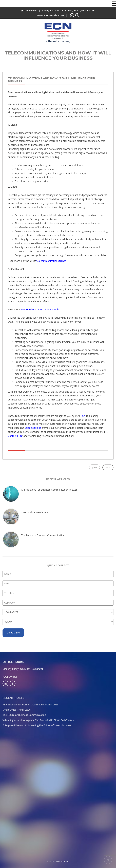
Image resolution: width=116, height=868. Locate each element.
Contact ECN (15, 436)
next (108, 467)
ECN (84, 416)
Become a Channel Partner (50, 15)
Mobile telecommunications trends (40, 309)
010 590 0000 (30, 10)
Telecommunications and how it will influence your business (51, 80)
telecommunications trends (51, 261)
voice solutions (33, 428)
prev (94, 467)
